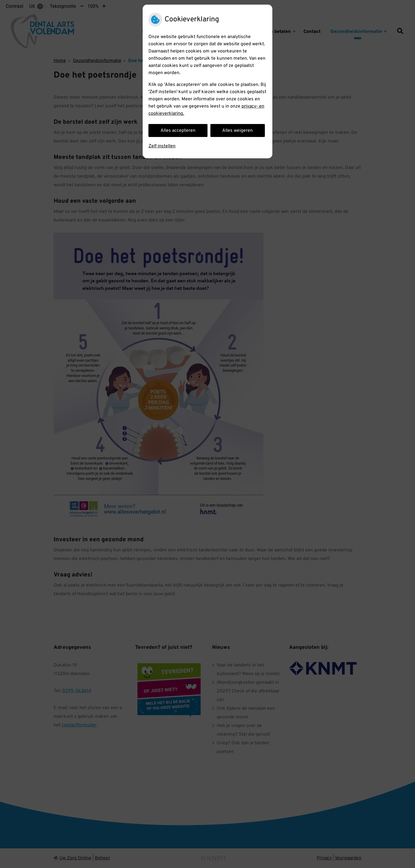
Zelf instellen (162, 146)
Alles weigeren (237, 131)
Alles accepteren (178, 131)
